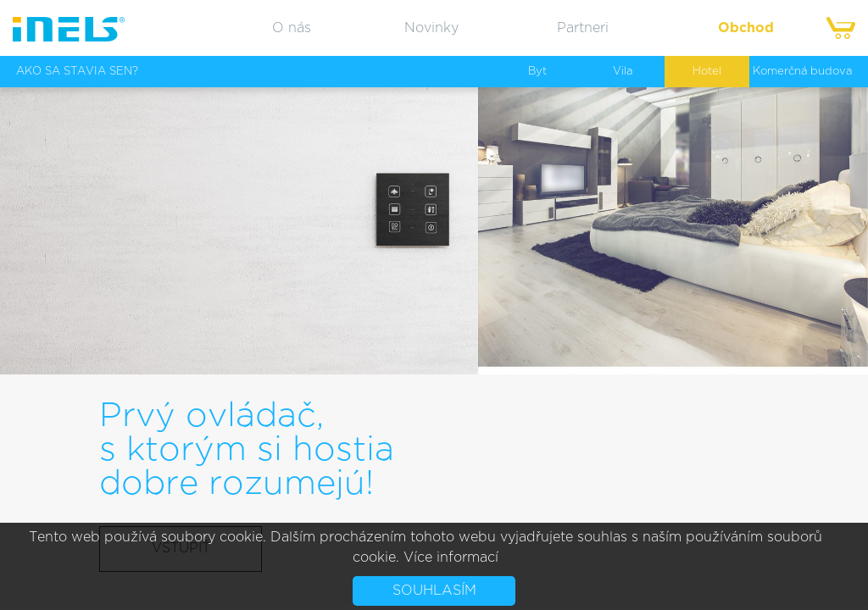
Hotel (707, 72)
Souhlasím (434, 591)
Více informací (451, 557)
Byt (537, 72)
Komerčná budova (802, 72)
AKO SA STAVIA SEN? (77, 72)
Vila (623, 72)
